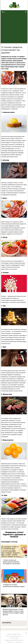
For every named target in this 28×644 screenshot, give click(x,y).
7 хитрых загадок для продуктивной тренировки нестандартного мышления (11, 562)
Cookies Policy (19, 642)
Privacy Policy (10, 642)
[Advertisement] (14, 28)
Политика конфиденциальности (14, 636)
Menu (3, 12)
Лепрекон (10, 634)
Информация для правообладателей (14, 640)
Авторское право (14, 638)
